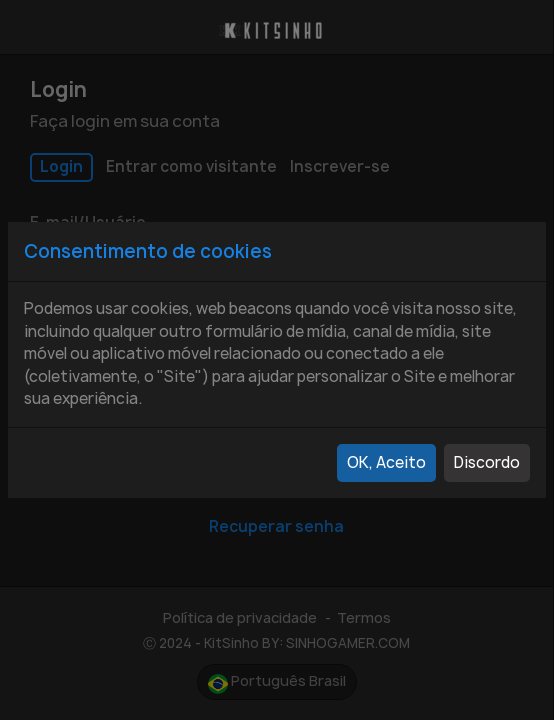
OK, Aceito (386, 462)
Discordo (487, 462)
